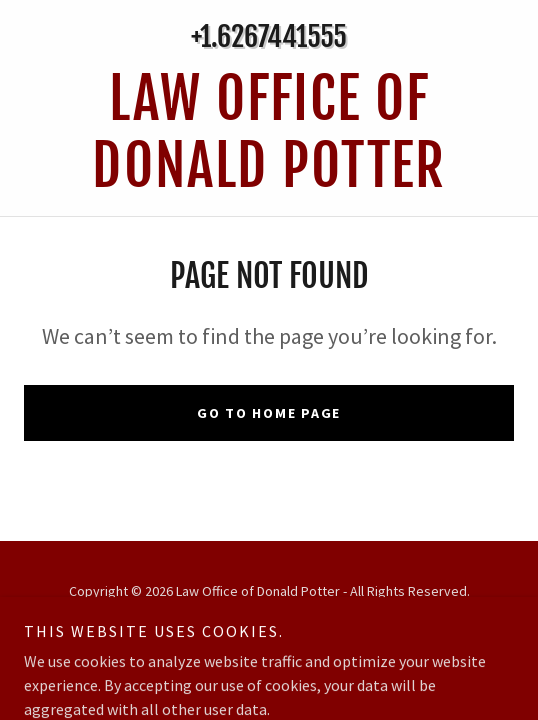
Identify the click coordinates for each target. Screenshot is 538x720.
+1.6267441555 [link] (269, 36)
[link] (269, 133)
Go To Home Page (269, 413)
